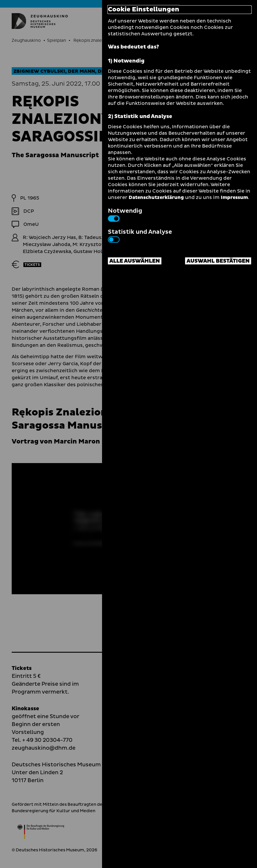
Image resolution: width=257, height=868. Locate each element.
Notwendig (125, 214)
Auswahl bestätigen (218, 261)
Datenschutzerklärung (156, 197)
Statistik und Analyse (140, 235)
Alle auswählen (135, 261)
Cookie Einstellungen (144, 10)
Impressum (234, 197)
